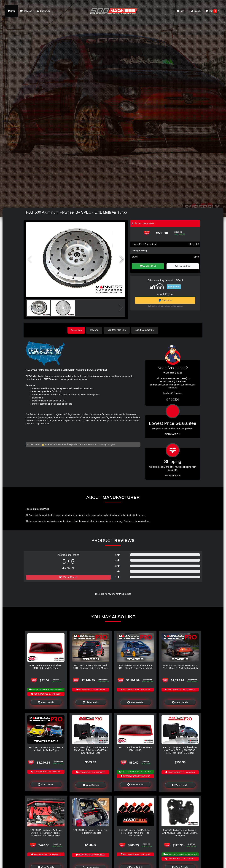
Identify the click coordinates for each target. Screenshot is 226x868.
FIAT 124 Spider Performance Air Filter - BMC (135, 748)
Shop (11, 11)
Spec (196, 257)
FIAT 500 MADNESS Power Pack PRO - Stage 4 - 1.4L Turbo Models (91, 666)
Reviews (95, 330)
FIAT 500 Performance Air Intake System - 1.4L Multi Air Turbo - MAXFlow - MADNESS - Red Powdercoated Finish (46, 834)
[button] (122, 260)
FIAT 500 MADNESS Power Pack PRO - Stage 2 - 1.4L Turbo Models (180, 666)
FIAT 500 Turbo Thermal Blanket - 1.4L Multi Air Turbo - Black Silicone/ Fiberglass (180, 832)
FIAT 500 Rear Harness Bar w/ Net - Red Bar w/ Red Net (91, 831)
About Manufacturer (146, 330)
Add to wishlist (183, 266)
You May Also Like (118, 330)
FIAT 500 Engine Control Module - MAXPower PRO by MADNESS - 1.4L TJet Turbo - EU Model (180, 750)
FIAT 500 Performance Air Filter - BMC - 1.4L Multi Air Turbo (46, 666)
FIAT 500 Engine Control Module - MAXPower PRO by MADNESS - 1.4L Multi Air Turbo (91, 750)
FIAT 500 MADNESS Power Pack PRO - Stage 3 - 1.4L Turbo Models (135, 666)
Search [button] (196, 11)
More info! (194, 244)
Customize (43, 11)
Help (182, 11)
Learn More (174, 287)
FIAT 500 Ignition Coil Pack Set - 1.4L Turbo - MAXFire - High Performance (135, 832)
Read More (173, 434)
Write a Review (68, 577)
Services (26, 11)
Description (76, 330)
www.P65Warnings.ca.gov (102, 444)
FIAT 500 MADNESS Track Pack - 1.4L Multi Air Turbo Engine (46, 748)
